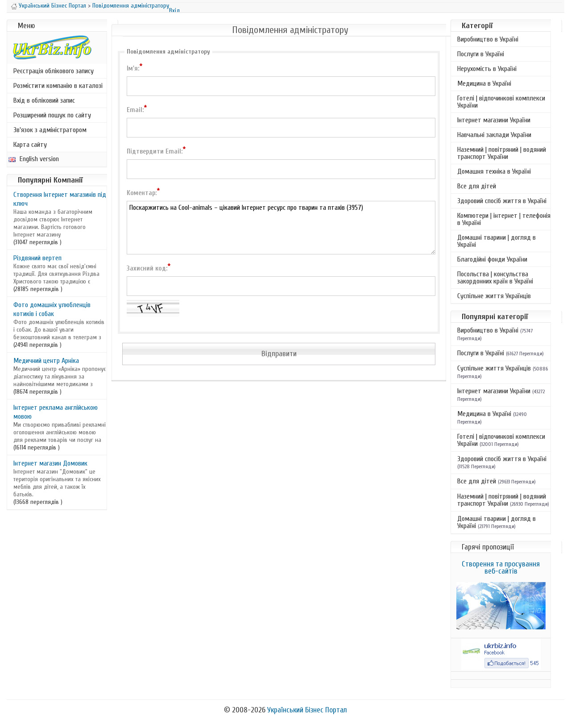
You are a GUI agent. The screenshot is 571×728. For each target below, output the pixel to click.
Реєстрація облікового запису (54, 71)
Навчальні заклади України (494, 135)
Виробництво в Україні (488, 39)
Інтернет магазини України (494, 120)
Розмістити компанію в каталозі (58, 86)
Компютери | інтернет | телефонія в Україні (504, 219)
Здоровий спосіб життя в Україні (502, 201)
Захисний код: (149, 268)
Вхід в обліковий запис (44, 100)
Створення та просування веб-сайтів (501, 568)
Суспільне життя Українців (494, 296)
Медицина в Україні (484, 83)
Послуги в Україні (481, 54)
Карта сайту (30, 145)
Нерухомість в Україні (487, 69)
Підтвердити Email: (156, 151)
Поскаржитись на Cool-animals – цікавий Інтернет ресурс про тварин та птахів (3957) (281, 228)
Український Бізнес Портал (52, 6)
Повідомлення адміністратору (131, 6)
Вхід (174, 10)
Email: (137, 109)
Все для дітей (477, 186)
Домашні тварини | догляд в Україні (497, 241)
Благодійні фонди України (492, 259)
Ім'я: (134, 68)
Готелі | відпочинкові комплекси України (501, 102)
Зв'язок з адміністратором (50, 130)
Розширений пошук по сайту (52, 115)
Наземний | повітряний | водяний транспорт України (502, 153)
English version (34, 159)
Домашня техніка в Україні (494, 171)
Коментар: (143, 192)
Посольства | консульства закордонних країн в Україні (495, 278)
